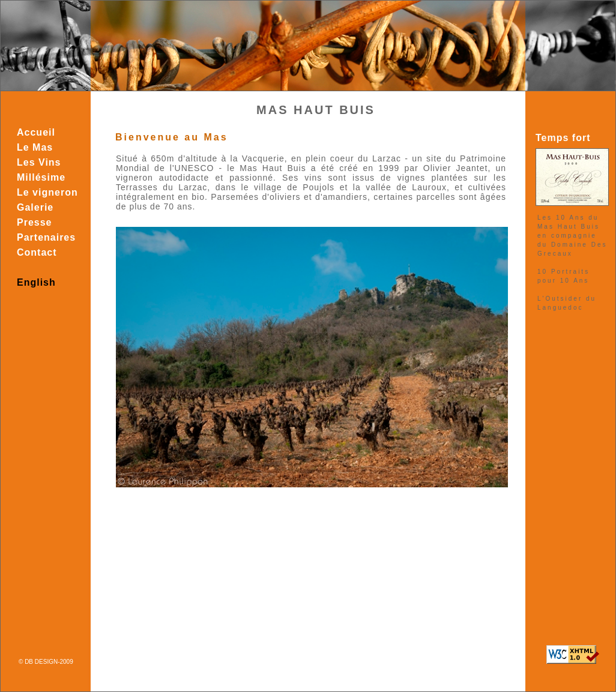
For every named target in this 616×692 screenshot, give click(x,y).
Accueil (36, 132)
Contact (37, 252)
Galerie (35, 207)
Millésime (41, 177)
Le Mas (35, 147)
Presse (35, 222)
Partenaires (46, 237)
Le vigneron (47, 192)
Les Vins (39, 162)
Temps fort (563, 138)
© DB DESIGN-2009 (46, 662)
